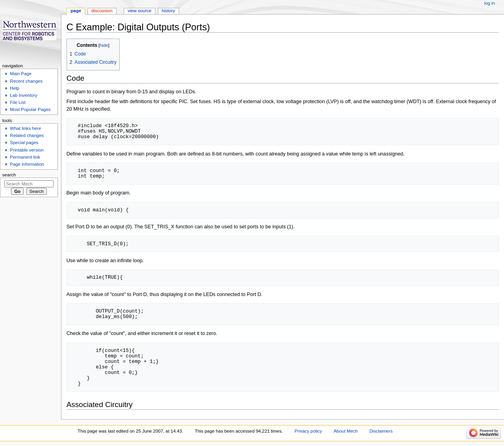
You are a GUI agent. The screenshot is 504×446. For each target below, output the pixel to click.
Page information (27, 164)
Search (9, 175)
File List (18, 102)
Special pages (24, 142)
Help (15, 88)
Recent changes (26, 81)
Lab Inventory (23, 95)
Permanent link (25, 157)
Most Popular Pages (30, 109)
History (169, 11)
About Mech (346, 431)
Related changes (27, 135)
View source (139, 11)
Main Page (21, 74)
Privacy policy (308, 431)
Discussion (102, 11)
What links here (25, 128)
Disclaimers (381, 431)
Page (76, 11)
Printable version (27, 150)
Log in (490, 3)
